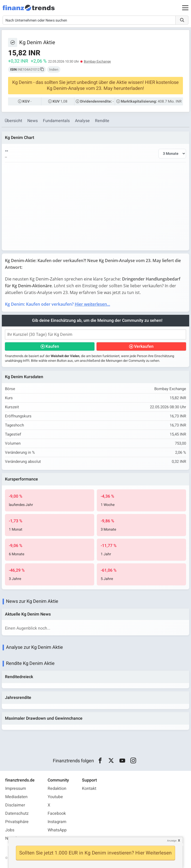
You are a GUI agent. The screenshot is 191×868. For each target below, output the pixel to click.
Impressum (16, 789)
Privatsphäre (17, 822)
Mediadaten (16, 797)
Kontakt (89, 789)
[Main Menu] (185, 8)
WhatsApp (57, 830)
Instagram (57, 822)
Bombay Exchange (97, 61)
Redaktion (57, 789)
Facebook (57, 813)
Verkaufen (144, 346)
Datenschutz (17, 813)
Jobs (10, 830)
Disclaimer (15, 805)
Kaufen (52, 346)
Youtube (55, 797)
